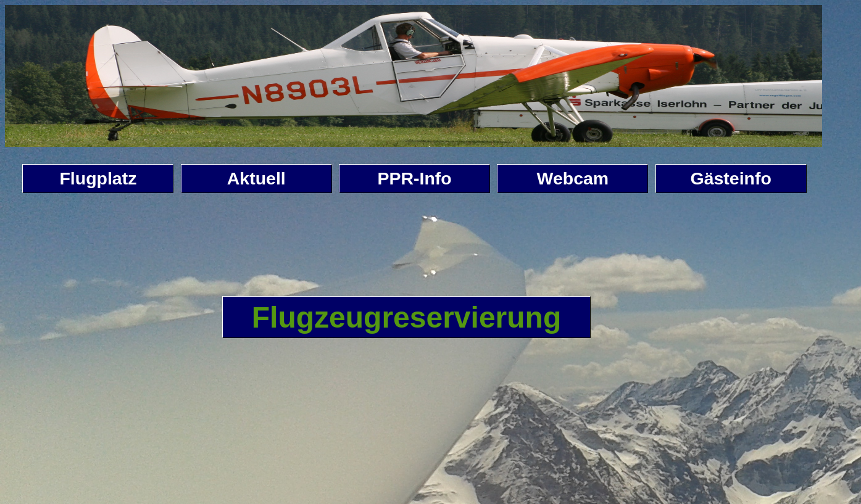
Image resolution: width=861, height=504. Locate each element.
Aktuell (256, 178)
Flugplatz (98, 178)
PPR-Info (414, 178)
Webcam (573, 178)
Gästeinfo (731, 178)
